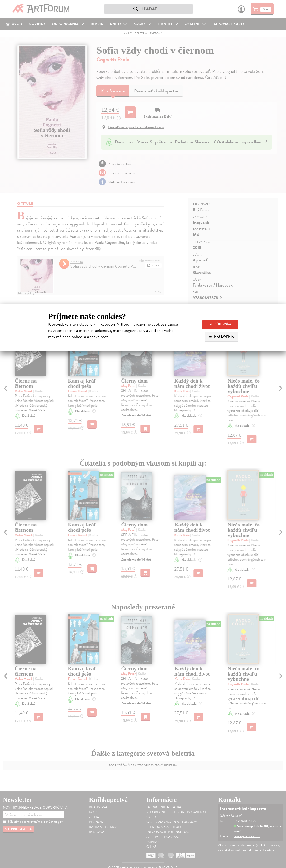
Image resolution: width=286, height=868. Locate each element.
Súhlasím (220, 324)
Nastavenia (221, 337)
